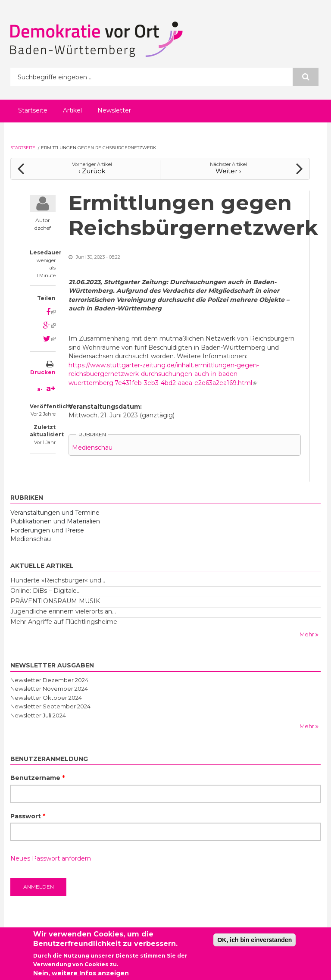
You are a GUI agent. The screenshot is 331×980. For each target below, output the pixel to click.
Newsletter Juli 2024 (38, 715)
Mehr (308, 634)
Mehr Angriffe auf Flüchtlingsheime (64, 622)
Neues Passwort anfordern (51, 858)
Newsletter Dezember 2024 (49, 680)
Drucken (43, 372)
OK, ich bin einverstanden (254, 942)
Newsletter (114, 110)
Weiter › (228, 171)
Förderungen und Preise (47, 530)
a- (40, 389)
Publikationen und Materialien (55, 521)
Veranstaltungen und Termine (55, 513)
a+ (51, 388)
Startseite (33, 110)
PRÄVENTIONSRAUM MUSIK (55, 601)
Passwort (28, 816)
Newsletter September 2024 (50, 706)
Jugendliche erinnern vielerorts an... (63, 611)
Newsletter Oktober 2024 (46, 698)
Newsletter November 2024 (49, 689)
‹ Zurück (92, 171)
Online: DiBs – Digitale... (45, 591)
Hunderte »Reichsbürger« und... (58, 580)
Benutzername (37, 778)
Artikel (72, 110)
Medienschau (92, 448)
